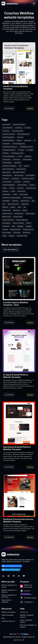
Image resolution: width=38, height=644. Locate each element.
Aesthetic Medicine (8, 140)
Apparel (27, 166)
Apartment (17, 163)
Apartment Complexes (9, 166)
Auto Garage (24, 194)
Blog (13, 226)
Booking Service (15, 229)
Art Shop (12, 188)
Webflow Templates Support (27, 616)
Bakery (13, 207)
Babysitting (25, 204)
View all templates (10, 250)
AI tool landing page (9, 156)
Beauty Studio (18, 217)
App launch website (19, 172)
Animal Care (17, 160)
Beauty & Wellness (22, 220)
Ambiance (28, 156)
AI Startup (6, 153)
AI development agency (10, 147)
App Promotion (19, 175)
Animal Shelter (27, 160)
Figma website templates (6, 601)
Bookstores (27, 233)
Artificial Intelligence (9, 185)
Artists (5, 188)
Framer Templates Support (26, 621)
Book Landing (7, 233)
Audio (13, 191)
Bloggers (20, 226)
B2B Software (25, 201)
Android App (6, 160)
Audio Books (21, 191)
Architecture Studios (28, 179)
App (20, 166)
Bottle (4, 236)
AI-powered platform (9, 150)
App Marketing (7, 175)
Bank (19, 207)
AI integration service (26, 147)
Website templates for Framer (9, 586)
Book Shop (17, 233)
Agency (19, 140)
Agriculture (28, 140)
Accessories (6, 125)
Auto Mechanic (28, 198)
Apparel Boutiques (8, 169)
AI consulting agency (19, 144)
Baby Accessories (13, 204)
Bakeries (5, 207)
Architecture (15, 179)
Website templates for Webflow (9, 591)
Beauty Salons (19, 214)
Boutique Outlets (22, 236)
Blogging (29, 226)
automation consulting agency (12, 198)
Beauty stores (7, 217)
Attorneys (6, 191)
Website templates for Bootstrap (9, 596)
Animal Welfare (7, 163)
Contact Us (24, 612)
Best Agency (6, 223)
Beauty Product (7, 214)
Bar (25, 207)
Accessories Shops (19, 125)
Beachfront (17, 210)
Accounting (19, 128)
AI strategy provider (17, 153)
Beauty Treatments (8, 220)
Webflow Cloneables (9, 612)
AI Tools (20, 156)
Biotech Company (18, 223)
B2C (33, 201)
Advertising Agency (23, 134)
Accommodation (8, 128)
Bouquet (12, 236)
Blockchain (6, 226)
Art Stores (20, 188)
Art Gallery (17, 182)
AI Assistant (6, 144)
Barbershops (7, 210)
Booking (5, 229)
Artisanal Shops (22, 185)
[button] (34, 4)
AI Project (21, 150)
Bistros (29, 223)
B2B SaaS (15, 201)
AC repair (28, 128)
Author (15, 194)
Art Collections (7, 182)
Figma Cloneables (7, 615)
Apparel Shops (21, 169)
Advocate (20, 137)
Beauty (25, 210)
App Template (30, 175)
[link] (19, 87)
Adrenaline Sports (18, 131)
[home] (10, 4)
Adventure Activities (9, 134)
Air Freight (30, 150)
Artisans (32, 185)
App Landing (6, 172)
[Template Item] (19, 63)
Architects (6, 179)
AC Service (6, 131)
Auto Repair (6, 201)
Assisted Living (31, 188)
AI (34, 140)
